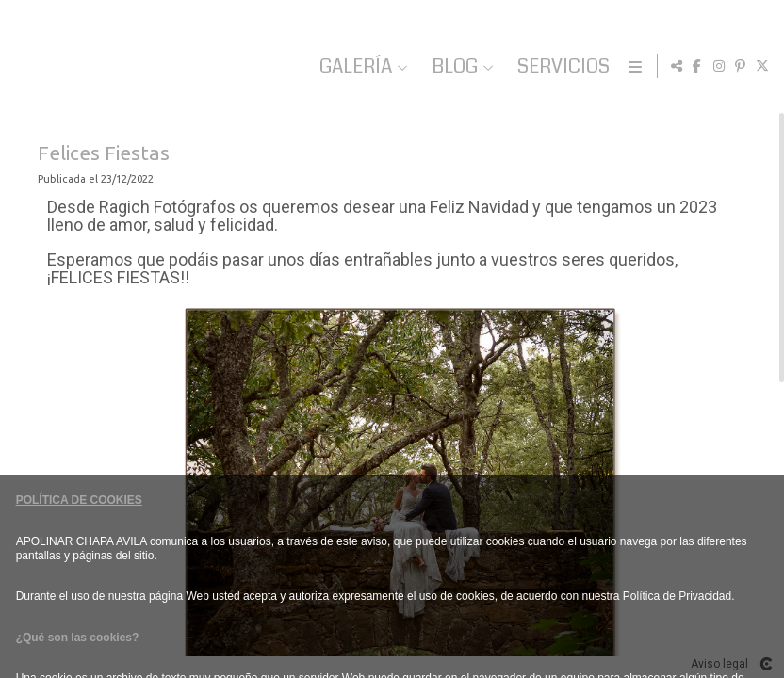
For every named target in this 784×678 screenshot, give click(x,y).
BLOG (562, 66)
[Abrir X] (762, 66)
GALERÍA (463, 66)
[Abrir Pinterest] (741, 66)
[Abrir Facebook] (697, 66)
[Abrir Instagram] (719, 66)
